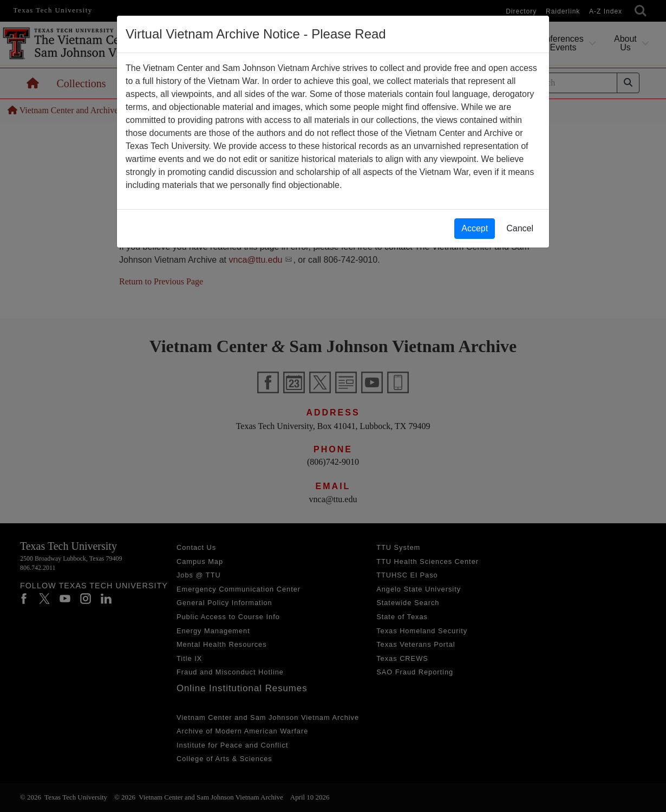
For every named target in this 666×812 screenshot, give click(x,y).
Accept (475, 228)
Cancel (520, 228)
